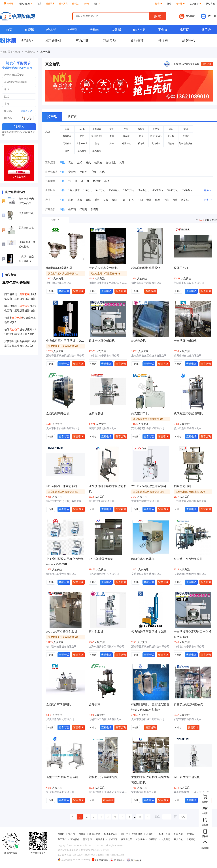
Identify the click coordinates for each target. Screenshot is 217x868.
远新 (67, 151)
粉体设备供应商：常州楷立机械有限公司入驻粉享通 (21, 332)
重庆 (97, 200)
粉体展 (51, 30)
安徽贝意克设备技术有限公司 (148, 428)
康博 (112, 136)
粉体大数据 (25, 4)
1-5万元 (88, 190)
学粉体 (94, 30)
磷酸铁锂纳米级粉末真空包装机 (108, 489)
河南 (175, 200)
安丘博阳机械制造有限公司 (146, 574)
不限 (62, 163)
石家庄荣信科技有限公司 (188, 719)
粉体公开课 (165, 834)
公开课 (73, 30)
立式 (80, 163)
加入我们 (166, 839)
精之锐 (141, 143)
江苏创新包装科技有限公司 (104, 574)
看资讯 (29, 30)
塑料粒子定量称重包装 (103, 777)
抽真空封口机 (26, 213)
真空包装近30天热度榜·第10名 (149, 492)
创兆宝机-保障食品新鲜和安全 (20, 320)
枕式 (88, 163)
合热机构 (95, 704)
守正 (82, 136)
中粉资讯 (191, 834)
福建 (114, 200)
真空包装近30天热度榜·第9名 (106, 274)
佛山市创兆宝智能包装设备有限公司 (108, 283)
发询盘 (187, 16)
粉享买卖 (63, 4)
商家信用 (100, 839)
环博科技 (126, 143)
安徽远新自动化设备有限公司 (190, 574)
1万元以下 (74, 190)
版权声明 (113, 839)
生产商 (72, 209)
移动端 (9, 4)
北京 (71, 200)
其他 (122, 163)
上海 (80, 200)
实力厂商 (82, 41)
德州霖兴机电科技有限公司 (146, 283)
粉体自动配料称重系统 (146, 268)
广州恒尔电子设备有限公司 (104, 356)
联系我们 (153, 839)
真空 (71, 163)
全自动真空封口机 (185, 341)
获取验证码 (27, 111)
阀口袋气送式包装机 (187, 777)
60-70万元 (187, 190)
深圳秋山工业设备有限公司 (61, 574)
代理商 (83, 209)
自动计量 (111, 163)
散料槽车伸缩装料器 (59, 268)
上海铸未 (97, 129)
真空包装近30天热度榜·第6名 (63, 637)
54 (140, 817)
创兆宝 (156, 129)
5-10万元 (100, 190)
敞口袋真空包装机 (143, 559)
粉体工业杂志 (111, 834)
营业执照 (105, 850)
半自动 (83, 172)
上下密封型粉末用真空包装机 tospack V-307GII (65, 562)
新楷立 (186, 136)
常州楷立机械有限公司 (101, 501)
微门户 (206, 30)
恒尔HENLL (156, 136)
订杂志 (86, 4)
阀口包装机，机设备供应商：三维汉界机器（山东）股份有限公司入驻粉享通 (21, 297)
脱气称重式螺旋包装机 (188, 413)
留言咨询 (78, 291)
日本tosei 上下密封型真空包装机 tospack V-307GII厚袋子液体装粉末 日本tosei (82, 145)
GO (183, 817)
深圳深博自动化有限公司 (188, 356)
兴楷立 (141, 129)
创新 (171, 129)
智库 (39, 4)
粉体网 (61, 834)
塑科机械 (67, 136)
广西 (140, 200)
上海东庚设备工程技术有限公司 (149, 356)
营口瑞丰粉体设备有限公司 (189, 283)
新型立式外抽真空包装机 (62, 777)
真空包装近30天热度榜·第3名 (148, 419)
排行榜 (163, 41)
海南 (158, 200)
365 (67, 129)
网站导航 (210, 4)
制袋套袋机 (139, 341)
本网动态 (191, 839)
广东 (132, 200)
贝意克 (171, 143)
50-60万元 (173, 190)
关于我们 (62, 839)
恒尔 (141, 136)
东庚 (112, 129)
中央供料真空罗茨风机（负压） (26, 259)
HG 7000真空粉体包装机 (62, 632)
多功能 (97, 181)
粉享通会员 (127, 839)
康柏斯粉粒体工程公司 (59, 283)
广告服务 (140, 839)
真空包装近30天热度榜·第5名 (63, 346)
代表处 (95, 209)
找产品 (52, 117)
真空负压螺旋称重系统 (188, 704)
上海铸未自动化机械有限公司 (190, 501)
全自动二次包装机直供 (188, 559)
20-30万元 (129, 190)
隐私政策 (88, 839)
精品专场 (110, 41)
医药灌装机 (96, 413)
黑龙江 (185, 200)
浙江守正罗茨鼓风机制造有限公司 (65, 356)
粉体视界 (50, 4)
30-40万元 (143, 190)
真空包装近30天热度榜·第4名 (63, 492)
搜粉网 (72, 834)
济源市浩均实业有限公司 (188, 428)
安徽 (106, 200)
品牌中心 (189, 41)
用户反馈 (178, 839)
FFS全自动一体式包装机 (27, 244)
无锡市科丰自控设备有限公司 (63, 428)
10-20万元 (114, 190)
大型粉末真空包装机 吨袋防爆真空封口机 (150, 780)
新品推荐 (137, 41)
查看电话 (64, 291)
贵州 (149, 200)
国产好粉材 (53, 41)
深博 (112, 143)
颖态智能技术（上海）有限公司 (64, 501)
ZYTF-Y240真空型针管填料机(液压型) (151, 486)
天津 (88, 200)
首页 (9, 30)
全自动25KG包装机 (58, 704)
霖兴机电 (82, 151)
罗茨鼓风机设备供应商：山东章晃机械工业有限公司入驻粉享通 (21, 344)
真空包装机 (96, 632)
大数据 (116, 30)
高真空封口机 (26, 228)
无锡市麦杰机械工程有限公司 (148, 719)
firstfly (82, 129)
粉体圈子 (151, 834)
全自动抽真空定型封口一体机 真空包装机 (193, 634)
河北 (166, 200)
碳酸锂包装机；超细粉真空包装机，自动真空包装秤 (150, 707)
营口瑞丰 (156, 143)
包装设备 (30, 52)
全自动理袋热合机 (58, 413)
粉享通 (180, 4)
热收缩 (98, 163)
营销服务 (75, 839)
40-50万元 (158, 190)
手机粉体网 (137, 834)
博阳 (186, 129)
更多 (97, 4)
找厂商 (209, 16)
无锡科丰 (67, 143)
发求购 (207, 64)
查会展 (163, 30)
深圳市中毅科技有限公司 (145, 501)
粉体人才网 (95, 834)
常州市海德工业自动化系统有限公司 (108, 792)
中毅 (126, 129)
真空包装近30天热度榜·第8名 (63, 274)
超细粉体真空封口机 (102, 341)
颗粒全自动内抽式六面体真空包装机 (26, 201)
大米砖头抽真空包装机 (103, 268)
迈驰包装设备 (186, 143)
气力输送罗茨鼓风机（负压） (150, 632)
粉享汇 (75, 4)
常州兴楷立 (97, 136)
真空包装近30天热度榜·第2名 (191, 492)
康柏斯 (126, 136)
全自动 (72, 172)
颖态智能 (97, 151)
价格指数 (139, 30)
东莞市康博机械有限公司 (103, 428)
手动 (93, 172)
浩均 (97, 143)
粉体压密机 (181, 268)
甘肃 (123, 200)
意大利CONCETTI (171, 137)
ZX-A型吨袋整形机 (101, 559)
